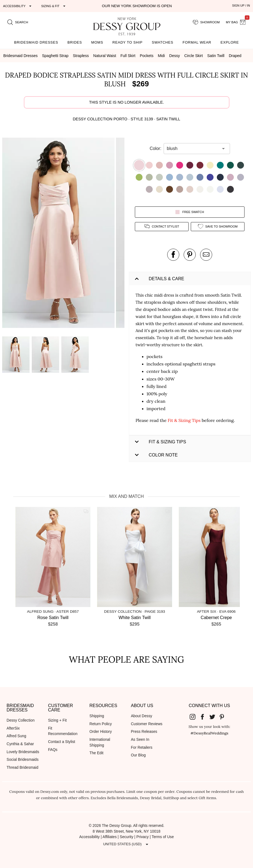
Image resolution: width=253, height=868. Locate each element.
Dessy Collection (21, 720)
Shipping (97, 716)
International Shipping (100, 742)
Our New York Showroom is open (137, 6)
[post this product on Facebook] (173, 255)
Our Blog (138, 755)
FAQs (53, 750)
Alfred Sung (16, 736)
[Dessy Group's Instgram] (195, 716)
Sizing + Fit (57, 720)
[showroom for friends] (206, 22)
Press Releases (144, 732)
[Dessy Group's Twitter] (214, 716)
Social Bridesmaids (23, 760)
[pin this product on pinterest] (190, 255)
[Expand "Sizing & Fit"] (54, 6)
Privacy (142, 837)
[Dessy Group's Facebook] (204, 716)
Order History (100, 732)
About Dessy (141, 716)
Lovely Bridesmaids (23, 752)
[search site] (18, 22)
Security (127, 837)
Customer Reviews (147, 724)
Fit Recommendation (63, 731)
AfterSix (13, 728)
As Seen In (140, 740)
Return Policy (101, 724)
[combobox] (193, 149)
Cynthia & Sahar (20, 744)
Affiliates (110, 837)
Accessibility (89, 837)
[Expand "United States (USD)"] (126, 844)
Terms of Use (163, 837)
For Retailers (141, 748)
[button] (59, 234)
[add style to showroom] (218, 227)
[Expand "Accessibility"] (18, 6)
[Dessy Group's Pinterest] (224, 716)
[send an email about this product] (206, 255)
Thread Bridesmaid (22, 768)
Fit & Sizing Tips (184, 420)
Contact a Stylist (62, 742)
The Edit (96, 753)
